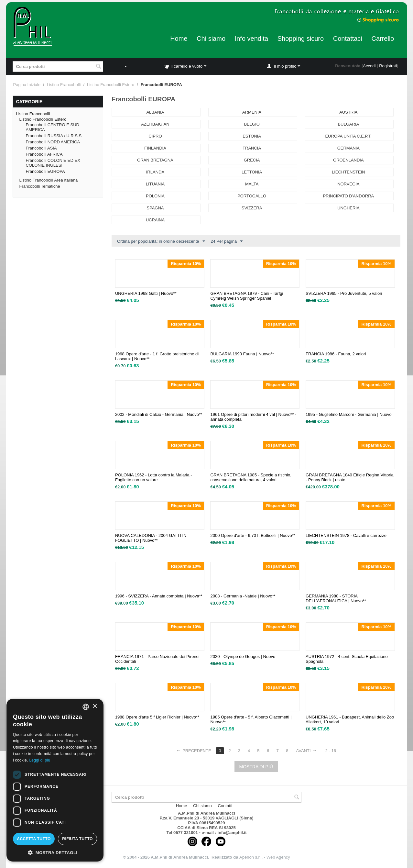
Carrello (383, 39)
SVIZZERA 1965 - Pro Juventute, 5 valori (344, 293)
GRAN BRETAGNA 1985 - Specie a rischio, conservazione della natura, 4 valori (251, 477)
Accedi (369, 66)
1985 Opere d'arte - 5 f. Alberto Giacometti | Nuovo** (251, 719)
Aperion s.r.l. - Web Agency (265, 857)
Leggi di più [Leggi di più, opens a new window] (40, 760)
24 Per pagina (227, 241)
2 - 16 (331, 751)
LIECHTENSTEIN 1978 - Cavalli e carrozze (346, 535)
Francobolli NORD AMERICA (53, 142)
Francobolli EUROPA (45, 171)
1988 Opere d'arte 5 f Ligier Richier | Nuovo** (157, 717)
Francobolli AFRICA (44, 154)
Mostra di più (256, 767)
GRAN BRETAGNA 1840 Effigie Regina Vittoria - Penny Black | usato (350, 477)
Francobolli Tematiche (40, 186)
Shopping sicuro (301, 39)
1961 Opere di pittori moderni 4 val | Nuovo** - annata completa (253, 417)
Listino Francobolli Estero (111, 85)
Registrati (388, 66)
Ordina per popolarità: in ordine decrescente (161, 241)
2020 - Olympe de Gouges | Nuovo (243, 657)
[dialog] (55, 780)
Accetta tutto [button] (34, 839)
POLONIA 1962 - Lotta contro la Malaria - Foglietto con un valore (154, 477)
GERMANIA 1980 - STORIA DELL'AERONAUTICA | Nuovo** (336, 598)
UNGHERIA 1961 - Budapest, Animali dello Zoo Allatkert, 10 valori (350, 719)
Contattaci (348, 39)
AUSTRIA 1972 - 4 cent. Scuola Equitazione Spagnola (347, 659)
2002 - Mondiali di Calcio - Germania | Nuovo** (159, 414)
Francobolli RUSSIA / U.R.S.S (54, 136)
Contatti (225, 806)
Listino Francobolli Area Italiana (49, 180)
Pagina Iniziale (27, 85)
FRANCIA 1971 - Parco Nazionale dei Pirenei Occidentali (157, 659)
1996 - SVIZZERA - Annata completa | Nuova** (159, 596)
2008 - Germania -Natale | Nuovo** (243, 596)
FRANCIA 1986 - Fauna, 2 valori (336, 354)
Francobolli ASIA (41, 148)
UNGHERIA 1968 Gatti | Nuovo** (146, 293)
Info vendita (251, 39)
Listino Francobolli (64, 85)
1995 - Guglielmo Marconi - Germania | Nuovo (349, 414)
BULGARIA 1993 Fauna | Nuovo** (242, 354)
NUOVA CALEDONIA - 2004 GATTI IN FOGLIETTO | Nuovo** (151, 538)
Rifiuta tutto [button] (77, 839)
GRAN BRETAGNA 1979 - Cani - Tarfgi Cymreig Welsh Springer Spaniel (247, 296)
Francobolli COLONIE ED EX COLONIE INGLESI (53, 163)
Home (179, 39)
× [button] (95, 706)
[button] (55, 852)
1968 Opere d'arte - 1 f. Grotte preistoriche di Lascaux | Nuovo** (157, 356)
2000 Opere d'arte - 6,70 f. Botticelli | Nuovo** (253, 535)
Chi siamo (211, 39)
